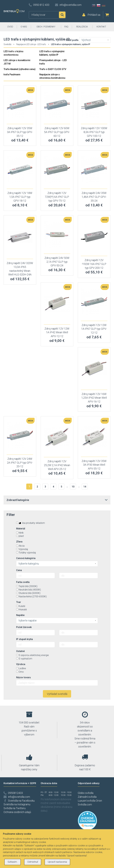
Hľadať (62, 15)
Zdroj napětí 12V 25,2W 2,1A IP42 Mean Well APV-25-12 (57, 465)
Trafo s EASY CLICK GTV (53, 69)
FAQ (66, 27)
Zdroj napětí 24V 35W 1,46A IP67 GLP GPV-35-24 (94, 197)
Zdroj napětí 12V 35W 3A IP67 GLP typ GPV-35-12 (20, 132)
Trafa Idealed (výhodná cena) (20, 69)
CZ (94, 5)
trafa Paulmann (12, 74)
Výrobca (21, 664)
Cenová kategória (26, 558)
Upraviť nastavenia (57, 862)
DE (104, 5)
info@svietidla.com (71, 5)
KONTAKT (101, 27)
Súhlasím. (13, 862)
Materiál (21, 529)
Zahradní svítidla (87, 797)
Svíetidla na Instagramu (17, 804)
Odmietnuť (33, 862)
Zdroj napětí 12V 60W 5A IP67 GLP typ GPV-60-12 (57, 132)
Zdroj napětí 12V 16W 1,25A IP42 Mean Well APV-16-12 (94, 398)
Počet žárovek (24, 627)
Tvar (19, 602)
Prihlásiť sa (94, 15)
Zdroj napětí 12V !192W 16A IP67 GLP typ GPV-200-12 (94, 264)
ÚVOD (10, 27)
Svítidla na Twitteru (15, 808)
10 (73, 487)
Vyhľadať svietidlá (57, 694)
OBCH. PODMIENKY (46, 27)
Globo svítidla (86, 793)
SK (99, 5)
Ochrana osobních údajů (17, 812)
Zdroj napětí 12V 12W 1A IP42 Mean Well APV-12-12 (57, 332)
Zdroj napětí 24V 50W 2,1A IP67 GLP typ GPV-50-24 (57, 262)
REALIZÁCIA (82, 27)
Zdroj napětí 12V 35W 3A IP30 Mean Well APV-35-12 (94, 465)
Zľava (19, 542)
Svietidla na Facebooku (21, 801)
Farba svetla (23, 582)
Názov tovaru (23, 677)
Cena (19, 570)
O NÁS (24, 27)
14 (85, 487)
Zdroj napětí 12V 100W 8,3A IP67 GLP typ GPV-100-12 (94, 132)
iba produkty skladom (31, 523)
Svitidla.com (85, 804)
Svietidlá (7, 44)
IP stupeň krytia (24, 639)
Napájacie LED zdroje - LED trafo (31, 44)
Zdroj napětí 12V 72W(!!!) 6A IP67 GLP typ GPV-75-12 (57, 197)
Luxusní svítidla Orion (90, 801)
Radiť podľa (72, 40)
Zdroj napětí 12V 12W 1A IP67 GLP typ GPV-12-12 (94, 329)
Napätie (20, 615)
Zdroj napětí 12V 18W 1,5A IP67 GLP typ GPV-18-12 (20, 197)
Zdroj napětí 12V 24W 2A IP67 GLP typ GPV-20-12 (20, 463)
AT (109, 5)
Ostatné (20, 651)
